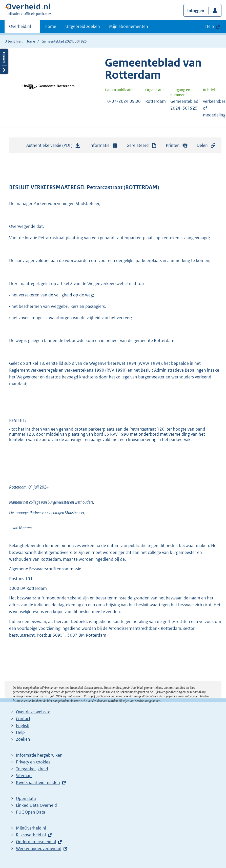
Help (20, 732)
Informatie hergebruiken (39, 755)
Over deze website (33, 712)
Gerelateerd (142, 145)
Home (50, 26)
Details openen (4, 61)
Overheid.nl (20, 28)
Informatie (104, 145)
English (23, 725)
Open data (26, 798)
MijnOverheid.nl (31, 828)
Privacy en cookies (33, 762)
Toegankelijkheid (32, 769)
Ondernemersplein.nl (36, 842)
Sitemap (24, 776)
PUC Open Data (31, 812)
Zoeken (23, 739)
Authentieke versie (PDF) (53, 147)
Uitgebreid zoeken (83, 26)
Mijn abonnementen (129, 26)
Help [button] (210, 26)
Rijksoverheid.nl (31, 835)
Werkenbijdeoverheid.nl (39, 849)
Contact (23, 719)
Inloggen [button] (196, 11)
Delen (206, 145)
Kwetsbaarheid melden (38, 782)
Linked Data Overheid (36, 805)
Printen (177, 145)
